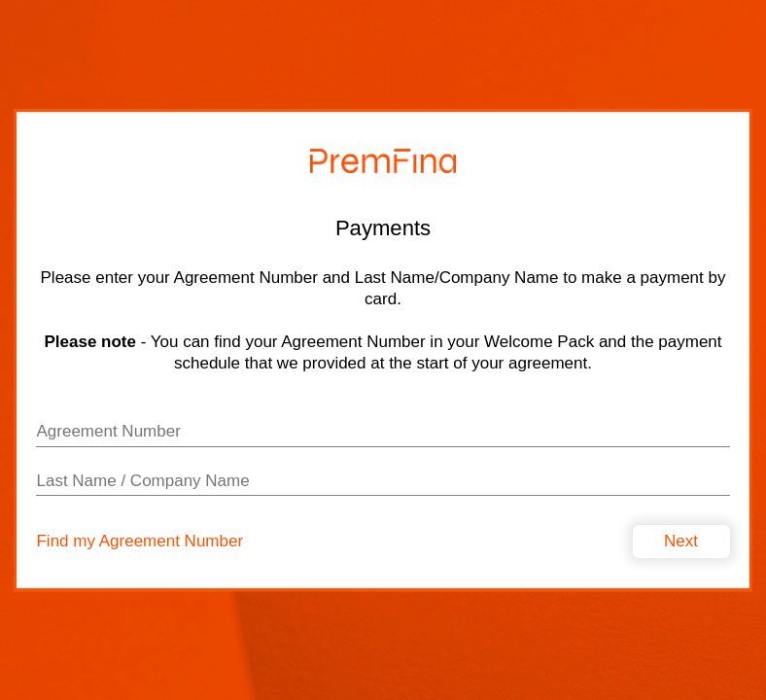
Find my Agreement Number (139, 542)
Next (681, 541)
